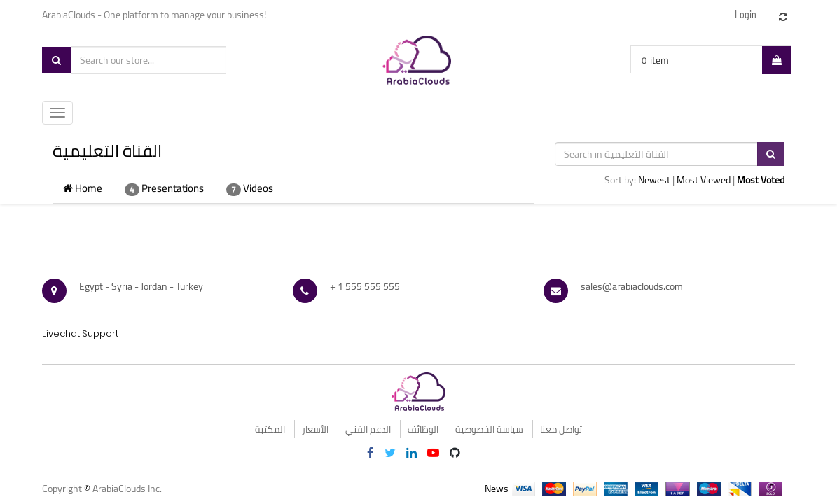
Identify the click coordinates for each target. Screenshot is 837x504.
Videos (250, 188)
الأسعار (315, 429)
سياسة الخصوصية (489, 429)
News (497, 489)
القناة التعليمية (107, 151)
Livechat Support (80, 334)
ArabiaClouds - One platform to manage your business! (155, 15)
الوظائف (423, 429)
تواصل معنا (561, 429)
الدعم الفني (368, 429)
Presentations (164, 188)
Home (83, 188)
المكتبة (270, 429)
